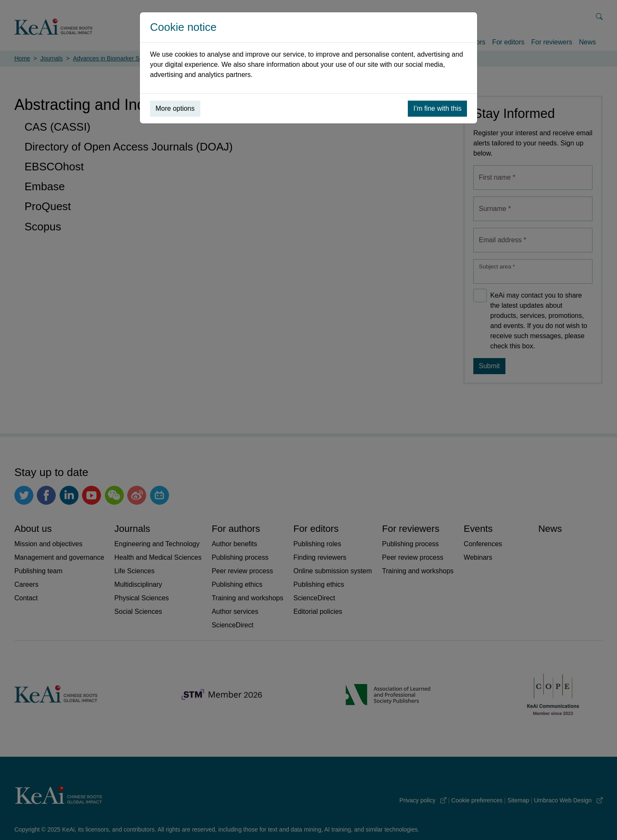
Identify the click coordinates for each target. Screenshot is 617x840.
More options (175, 108)
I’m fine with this (437, 108)
